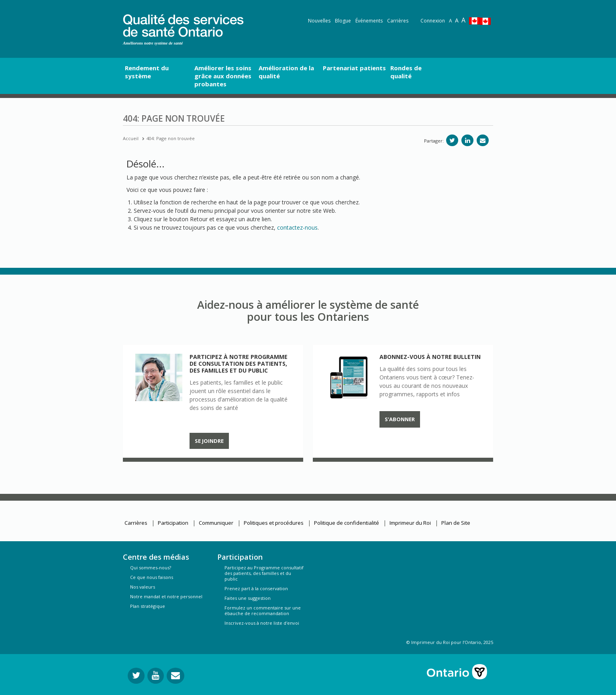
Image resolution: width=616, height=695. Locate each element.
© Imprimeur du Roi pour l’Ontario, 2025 (450, 642)
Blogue (343, 21)
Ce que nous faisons (152, 577)
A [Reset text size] (451, 21)
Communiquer (216, 523)
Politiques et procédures (274, 523)
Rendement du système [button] (147, 72)
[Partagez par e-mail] (483, 140)
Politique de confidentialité (347, 523)
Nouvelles (319, 21)
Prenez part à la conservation (256, 588)
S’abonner (400, 419)
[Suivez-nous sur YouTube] (156, 676)
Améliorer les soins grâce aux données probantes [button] (223, 76)
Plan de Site (456, 523)
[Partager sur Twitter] (452, 140)
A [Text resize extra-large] (463, 20)
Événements (369, 21)
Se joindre (209, 441)
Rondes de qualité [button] (406, 72)
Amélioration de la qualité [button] (286, 72)
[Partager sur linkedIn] (467, 140)
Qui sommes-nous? (151, 568)
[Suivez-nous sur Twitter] (136, 676)
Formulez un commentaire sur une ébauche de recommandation (263, 610)
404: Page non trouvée (171, 138)
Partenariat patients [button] (354, 68)
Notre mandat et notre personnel (166, 596)
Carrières (398, 21)
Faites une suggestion (248, 598)
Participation (173, 523)
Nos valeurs (143, 587)
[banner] (183, 24)
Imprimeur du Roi (410, 523)
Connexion (433, 21)
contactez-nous (297, 227)
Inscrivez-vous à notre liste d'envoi (262, 623)
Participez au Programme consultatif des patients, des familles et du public (264, 573)
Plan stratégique (148, 606)
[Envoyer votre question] (175, 676)
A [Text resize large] (457, 20)
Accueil (131, 138)
